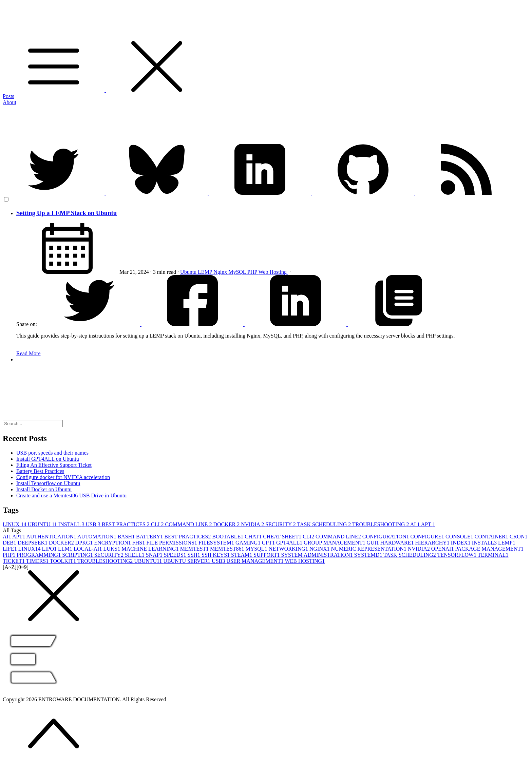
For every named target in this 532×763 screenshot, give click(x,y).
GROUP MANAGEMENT (335, 543)
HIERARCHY (433, 543)
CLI (158, 524)
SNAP (155, 555)
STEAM (242, 555)
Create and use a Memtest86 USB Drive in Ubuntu (71, 495)
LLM (66, 549)
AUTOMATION (97, 537)
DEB (10, 543)
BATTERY (150, 537)
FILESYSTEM (217, 543)
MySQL (238, 272)
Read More (28, 353)
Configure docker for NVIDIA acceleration (63, 477)
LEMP (206, 272)
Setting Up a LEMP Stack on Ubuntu (66, 213)
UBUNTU (43, 524)
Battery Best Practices (40, 471)
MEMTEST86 (228, 549)
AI (416, 524)
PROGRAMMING (39, 555)
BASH (127, 537)
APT (428, 524)
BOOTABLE (228, 537)
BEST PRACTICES (126, 524)
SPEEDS (176, 555)
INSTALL (72, 524)
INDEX (461, 543)
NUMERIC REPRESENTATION (369, 549)
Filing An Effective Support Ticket (54, 465)
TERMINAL (493, 555)
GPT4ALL (290, 543)
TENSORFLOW (458, 555)
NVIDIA (253, 524)
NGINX (320, 549)
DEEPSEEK (33, 543)
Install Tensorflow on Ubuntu (48, 483)
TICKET (14, 561)
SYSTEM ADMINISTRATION (318, 555)
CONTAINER (492, 537)
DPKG (85, 543)
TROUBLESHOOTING (381, 524)
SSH (195, 555)
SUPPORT (267, 555)
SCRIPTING (78, 555)
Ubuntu (189, 272)
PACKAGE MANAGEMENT (489, 549)
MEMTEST (195, 549)
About (9, 102)
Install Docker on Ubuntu (44, 489)
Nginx (221, 272)
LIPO (50, 549)
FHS (139, 543)
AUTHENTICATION (52, 537)
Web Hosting (273, 272)
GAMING (249, 543)
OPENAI (443, 549)
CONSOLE (460, 537)
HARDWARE (398, 543)
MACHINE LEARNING (151, 549)
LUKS (112, 549)
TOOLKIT (64, 561)
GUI (373, 543)
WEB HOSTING (305, 561)
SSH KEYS (216, 555)
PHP (253, 272)
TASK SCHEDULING (325, 524)
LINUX (15, 524)
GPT (269, 543)
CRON (518, 537)
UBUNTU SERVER (187, 561)
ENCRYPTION (113, 543)
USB (94, 524)
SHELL (135, 555)
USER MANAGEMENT (255, 561)
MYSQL (257, 549)
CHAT (254, 537)
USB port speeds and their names (52, 453)
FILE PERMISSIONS (172, 543)
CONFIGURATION (386, 537)
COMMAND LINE (189, 524)
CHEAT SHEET (283, 537)
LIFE (11, 549)
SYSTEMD (369, 555)
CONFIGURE (428, 537)
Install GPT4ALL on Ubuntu (48, 459)
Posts (8, 96)
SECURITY (281, 524)
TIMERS (38, 561)
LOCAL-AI (89, 549)
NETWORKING (289, 549)
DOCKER (227, 524)
